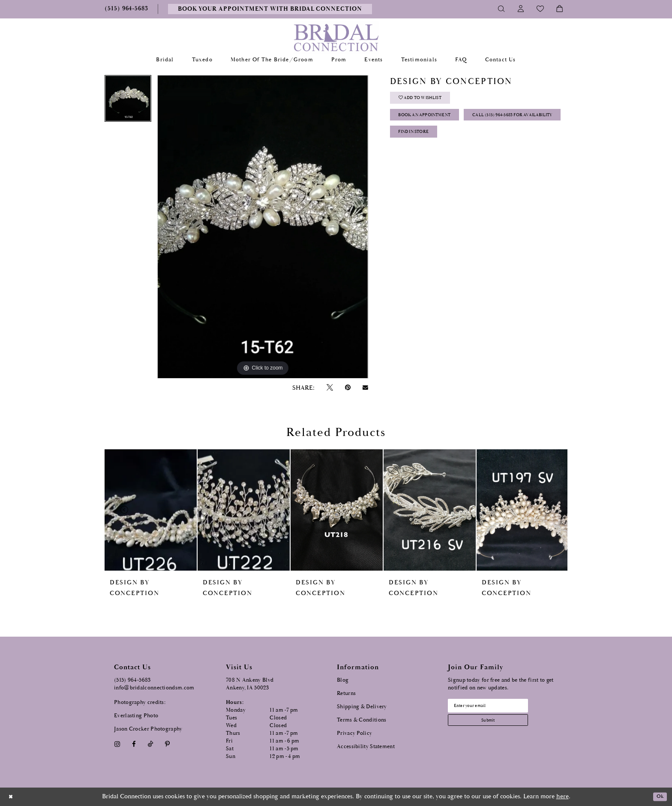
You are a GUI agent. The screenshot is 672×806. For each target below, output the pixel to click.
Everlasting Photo (136, 716)
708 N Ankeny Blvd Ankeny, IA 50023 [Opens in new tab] (250, 684)
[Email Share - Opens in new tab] (366, 388)
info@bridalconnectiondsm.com (154, 688)
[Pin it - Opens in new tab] (348, 388)
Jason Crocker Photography (148, 729)
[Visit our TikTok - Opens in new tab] (151, 744)
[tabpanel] (128, 101)
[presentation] (151, 510)
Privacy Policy (354, 733)
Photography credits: (140, 702)
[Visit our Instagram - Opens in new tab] (117, 744)
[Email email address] (499, 707)
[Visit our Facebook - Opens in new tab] (134, 744)
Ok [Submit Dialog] (658, 797)
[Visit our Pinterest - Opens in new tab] (168, 744)
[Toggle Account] (521, 9)
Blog (343, 680)
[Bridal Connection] (336, 38)
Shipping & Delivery (362, 707)
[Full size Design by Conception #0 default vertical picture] (263, 227)
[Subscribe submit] (499, 726)
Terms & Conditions (361, 720)
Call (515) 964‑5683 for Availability (452, 144)
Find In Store (421, 165)
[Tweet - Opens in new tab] (330, 388)
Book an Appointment (435, 122)
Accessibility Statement (366, 747)
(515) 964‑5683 (132, 680)
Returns (346, 693)
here (562, 796)
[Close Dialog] (12, 797)
